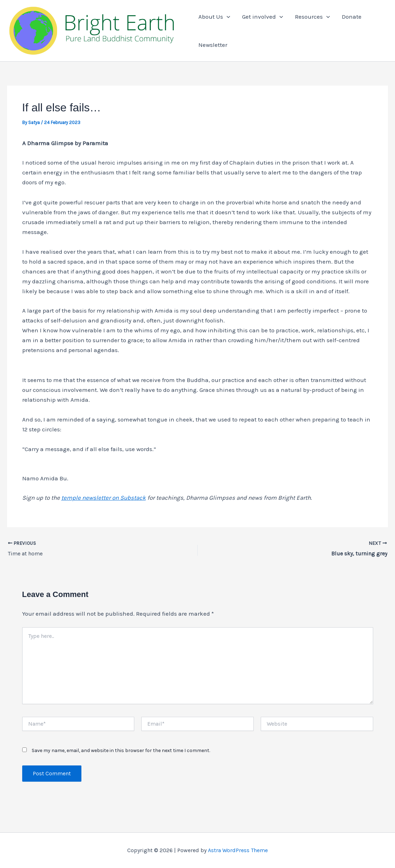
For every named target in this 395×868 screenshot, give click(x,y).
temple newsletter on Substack (104, 498)
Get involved (263, 17)
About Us (214, 17)
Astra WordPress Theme (238, 850)
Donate (352, 17)
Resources (312, 17)
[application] (227, 17)
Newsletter (213, 45)
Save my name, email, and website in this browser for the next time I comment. (121, 750)
